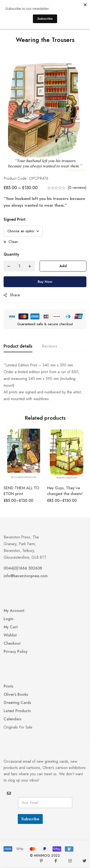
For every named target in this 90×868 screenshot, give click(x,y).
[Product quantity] (19, 266)
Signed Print (15, 219)
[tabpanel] (45, 382)
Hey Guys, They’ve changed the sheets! (65, 491)
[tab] (18, 346)
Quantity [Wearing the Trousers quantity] (11, 254)
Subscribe (30, 819)
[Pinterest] (41, 861)
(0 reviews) (77, 188)
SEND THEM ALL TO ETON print (21, 491)
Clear (13, 242)
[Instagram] (70, 861)
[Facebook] (56, 861)
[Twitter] (84, 861)
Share (15, 295)
